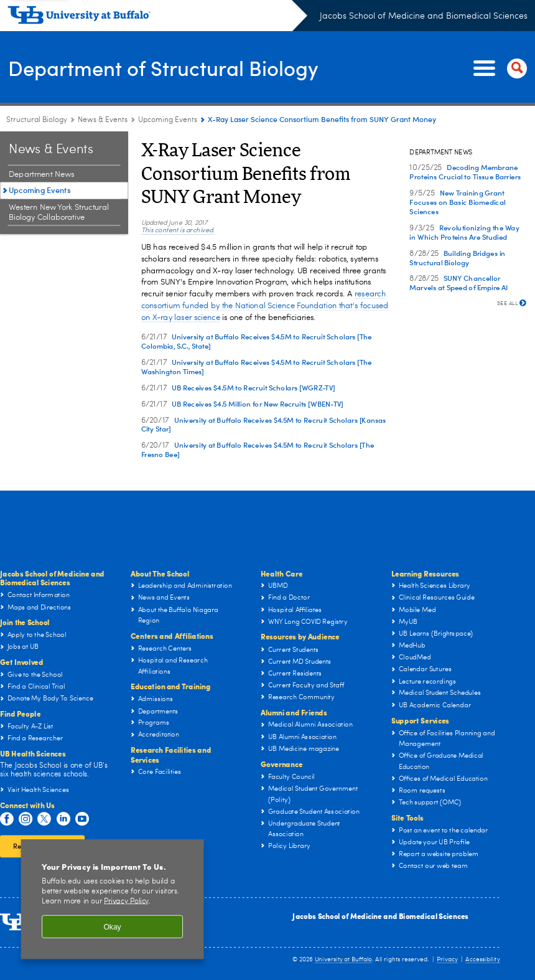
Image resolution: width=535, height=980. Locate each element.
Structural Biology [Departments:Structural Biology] (37, 120)
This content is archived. (178, 231)
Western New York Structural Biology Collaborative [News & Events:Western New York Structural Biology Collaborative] (58, 213)
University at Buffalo (343, 959)
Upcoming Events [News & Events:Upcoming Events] (168, 120)
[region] (113, 899)
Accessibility (482, 959)
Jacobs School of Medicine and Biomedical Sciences (424, 16)
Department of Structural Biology (178, 67)
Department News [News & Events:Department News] (41, 175)
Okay (112, 926)
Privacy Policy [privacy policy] (126, 902)
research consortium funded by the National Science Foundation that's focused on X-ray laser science (265, 306)
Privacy (447, 959)
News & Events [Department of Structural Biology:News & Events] (103, 120)
